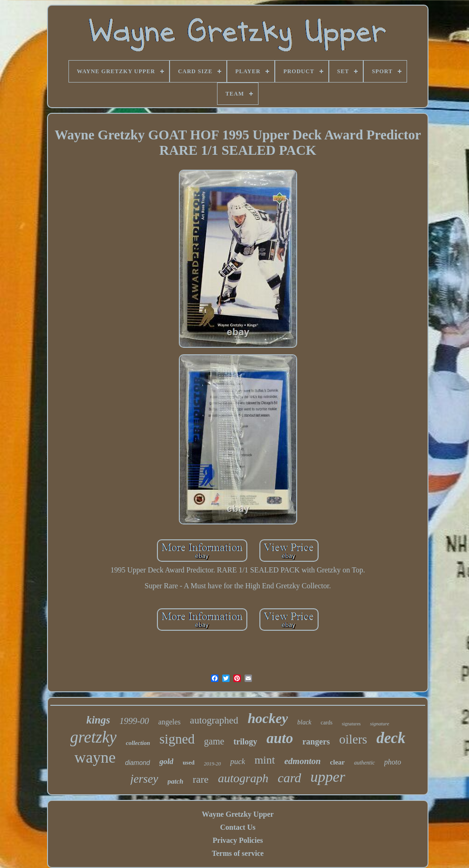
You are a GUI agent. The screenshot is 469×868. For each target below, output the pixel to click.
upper (328, 777)
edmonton (302, 761)
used (188, 762)
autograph (243, 778)
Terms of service (238, 853)
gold (166, 761)
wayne (95, 757)
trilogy (245, 742)
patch (176, 781)
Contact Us (238, 827)
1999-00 (134, 721)
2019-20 (213, 764)
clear (338, 762)
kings (98, 720)
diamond (137, 763)
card (289, 778)
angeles (170, 722)
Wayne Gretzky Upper (238, 814)
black (304, 722)
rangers (316, 742)
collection (138, 743)
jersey (144, 779)
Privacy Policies (238, 840)
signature (379, 723)
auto (280, 738)
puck (238, 761)
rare (201, 779)
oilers (353, 739)
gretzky (94, 737)
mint (265, 760)
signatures (351, 724)
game (214, 741)
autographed (214, 720)
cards (327, 723)
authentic (364, 763)
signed (177, 739)
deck (391, 738)
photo (393, 762)
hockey (268, 718)
